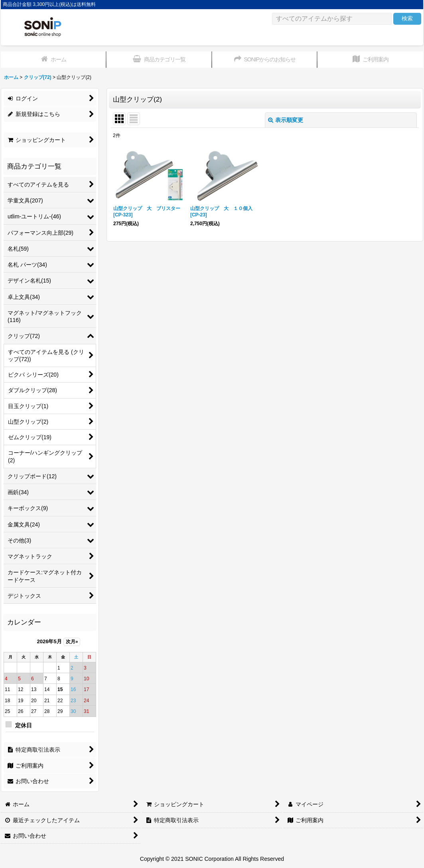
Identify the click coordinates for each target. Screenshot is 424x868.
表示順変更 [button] (286, 120)
